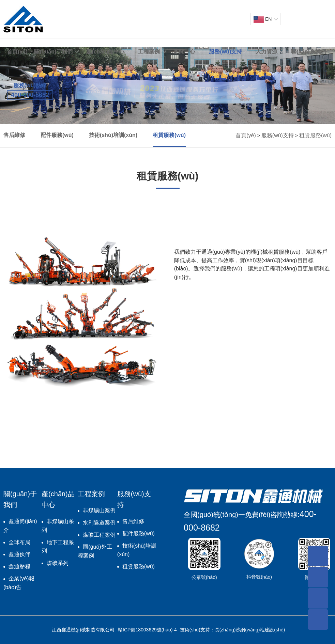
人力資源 (267, 52)
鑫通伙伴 (19, 554)
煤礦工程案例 (99, 535)
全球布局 (19, 542)
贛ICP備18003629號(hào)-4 (147, 630)
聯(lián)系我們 (308, 52)
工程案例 (149, 52)
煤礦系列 (58, 563)
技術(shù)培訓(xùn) (113, 135)
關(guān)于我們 (53, 52)
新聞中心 (184, 52)
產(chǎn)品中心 (105, 52)
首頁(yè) (17, 52)
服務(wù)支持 (225, 52)
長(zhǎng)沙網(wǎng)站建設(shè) (250, 630)
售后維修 (14, 135)
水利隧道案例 (99, 523)
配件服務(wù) (57, 135)
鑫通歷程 (19, 567)
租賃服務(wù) (169, 135)
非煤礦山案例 (99, 510)
